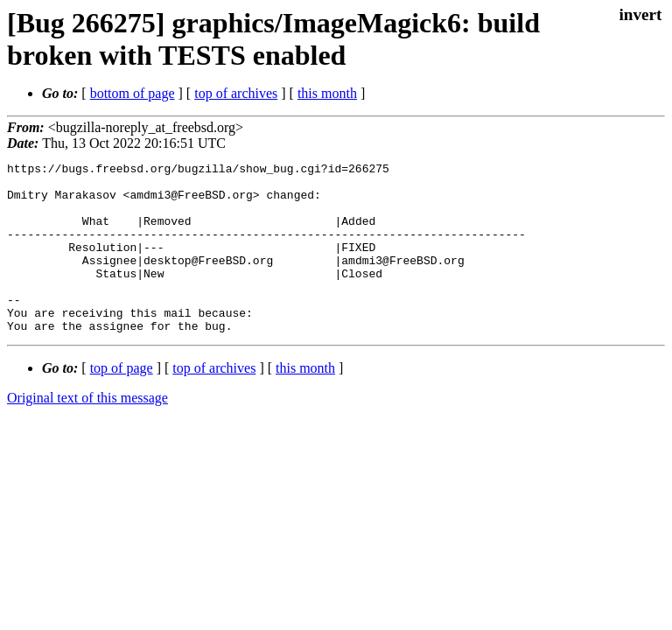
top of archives (236, 93)
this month (327, 93)
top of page (122, 402)
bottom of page (133, 93)
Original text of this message (87, 432)
